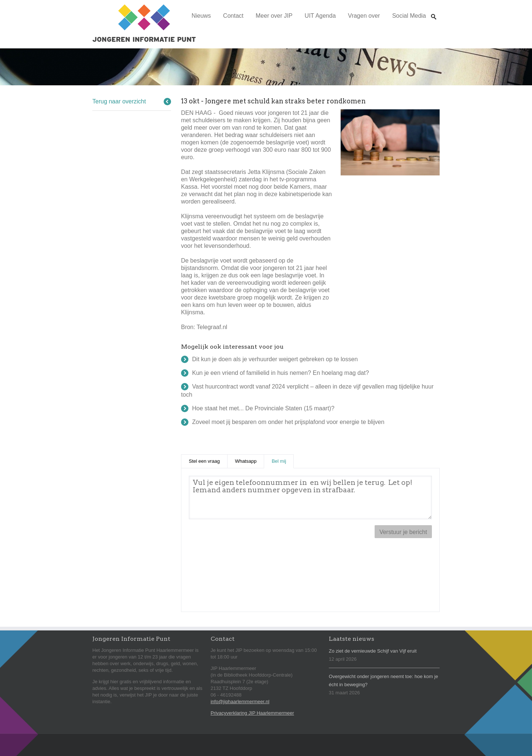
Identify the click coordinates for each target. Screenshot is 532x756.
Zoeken (434, 10)
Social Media (409, 16)
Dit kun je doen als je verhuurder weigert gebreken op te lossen (275, 359)
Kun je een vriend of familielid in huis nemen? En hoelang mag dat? (281, 373)
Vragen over (364, 16)
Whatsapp (246, 461)
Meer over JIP (274, 16)
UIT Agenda (320, 16)
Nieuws (201, 16)
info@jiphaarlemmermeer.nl (240, 702)
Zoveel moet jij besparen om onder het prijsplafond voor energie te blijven (288, 422)
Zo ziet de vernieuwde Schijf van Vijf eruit (373, 651)
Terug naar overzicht (119, 101)
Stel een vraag (204, 461)
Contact (233, 16)
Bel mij (283, 461)
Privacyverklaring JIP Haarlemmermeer (252, 713)
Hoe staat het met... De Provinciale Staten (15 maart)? (263, 408)
